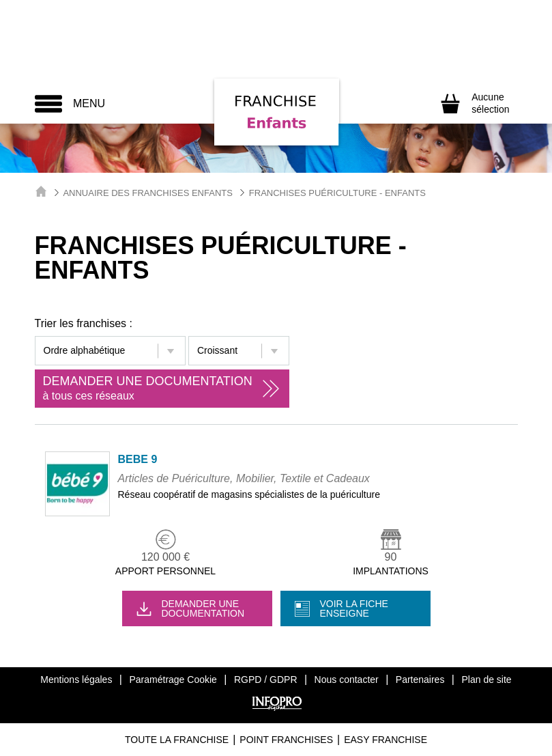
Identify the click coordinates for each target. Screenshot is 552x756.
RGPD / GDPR (266, 680)
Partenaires (420, 680)
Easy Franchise (386, 740)
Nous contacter (347, 680)
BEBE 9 (138, 459)
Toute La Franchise (177, 740)
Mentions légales (76, 680)
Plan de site (486, 680)
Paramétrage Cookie (173, 680)
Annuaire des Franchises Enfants (148, 193)
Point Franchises (286, 740)
